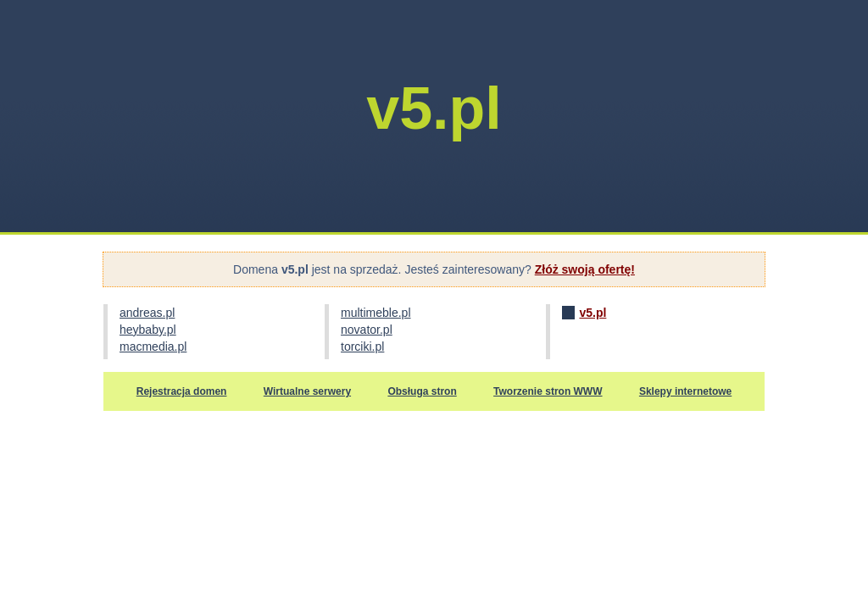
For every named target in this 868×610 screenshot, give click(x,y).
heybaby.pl (148, 330)
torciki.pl (362, 347)
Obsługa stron (422, 391)
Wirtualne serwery (307, 391)
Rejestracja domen (182, 391)
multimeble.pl (376, 313)
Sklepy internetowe (685, 391)
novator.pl (367, 330)
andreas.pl (147, 313)
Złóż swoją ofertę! (585, 269)
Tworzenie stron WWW (548, 391)
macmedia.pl (153, 347)
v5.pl (593, 313)
